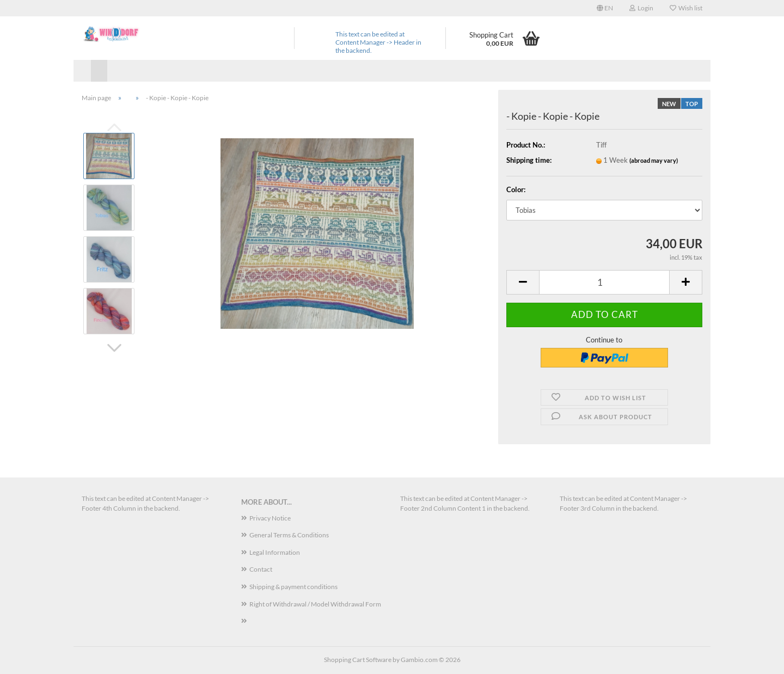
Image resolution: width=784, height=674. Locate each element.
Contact (261, 569)
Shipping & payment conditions (293, 587)
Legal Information (275, 552)
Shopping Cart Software (358, 660)
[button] (605, 8)
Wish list (686, 8)
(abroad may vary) (654, 160)
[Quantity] (604, 282)
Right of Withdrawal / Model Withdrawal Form (315, 604)
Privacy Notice (270, 518)
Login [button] (641, 8)
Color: (516, 189)
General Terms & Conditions (289, 535)
